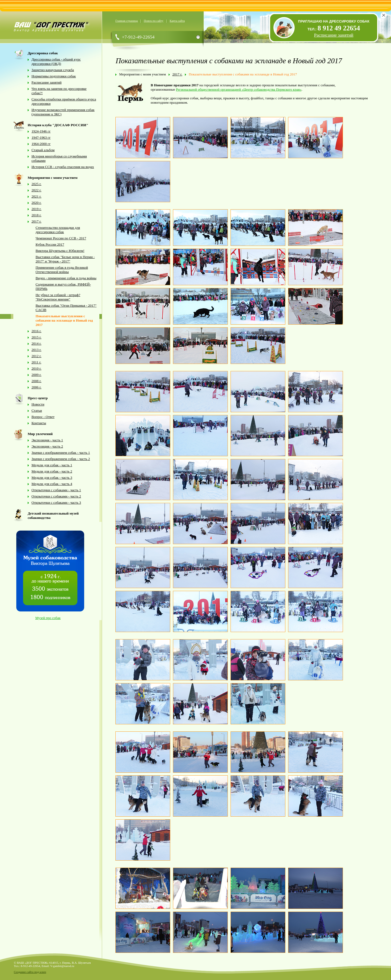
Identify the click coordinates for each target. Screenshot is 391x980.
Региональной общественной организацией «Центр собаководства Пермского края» (239, 89)
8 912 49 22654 (339, 28)
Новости (38, 404)
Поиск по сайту (153, 21)
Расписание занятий (47, 82)
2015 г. (36, 337)
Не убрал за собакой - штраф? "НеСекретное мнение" (58, 297)
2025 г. (36, 184)
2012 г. (36, 356)
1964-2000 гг (41, 144)
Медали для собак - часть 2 (52, 471)
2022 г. (36, 190)
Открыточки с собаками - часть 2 (56, 496)
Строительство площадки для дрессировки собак (58, 230)
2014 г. (36, 343)
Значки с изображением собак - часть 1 (61, 453)
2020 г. (36, 203)
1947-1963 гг (41, 137)
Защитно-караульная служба (53, 70)
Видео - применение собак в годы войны (66, 278)
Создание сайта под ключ (30, 972)
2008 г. (36, 381)
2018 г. (36, 215)
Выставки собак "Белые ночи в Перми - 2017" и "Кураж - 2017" (65, 259)
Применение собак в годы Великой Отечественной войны (62, 270)
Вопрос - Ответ (43, 417)
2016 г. (36, 331)
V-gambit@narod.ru (62, 966)
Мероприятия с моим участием (143, 74)
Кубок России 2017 (50, 244)
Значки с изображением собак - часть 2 (61, 459)
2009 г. (36, 375)
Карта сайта (177, 21)
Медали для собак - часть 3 (52, 478)
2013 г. (36, 350)
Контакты (39, 423)
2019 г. (36, 209)
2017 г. (36, 221)
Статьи (37, 410)
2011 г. (36, 362)
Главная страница (127, 21)
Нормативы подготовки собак (54, 76)
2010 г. (36, 368)
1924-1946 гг (41, 131)
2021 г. (36, 196)
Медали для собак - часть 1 (52, 465)
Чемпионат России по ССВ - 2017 (61, 238)
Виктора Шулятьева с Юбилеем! (60, 251)
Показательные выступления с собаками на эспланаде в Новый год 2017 (64, 320)
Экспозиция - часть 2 (47, 446)
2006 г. (36, 387)
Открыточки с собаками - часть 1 (56, 490)
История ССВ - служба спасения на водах (63, 167)
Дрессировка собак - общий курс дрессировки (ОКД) (56, 61)
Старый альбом (43, 150)
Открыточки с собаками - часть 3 (56, 502)
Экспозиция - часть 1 (47, 440)
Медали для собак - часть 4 (52, 484)
